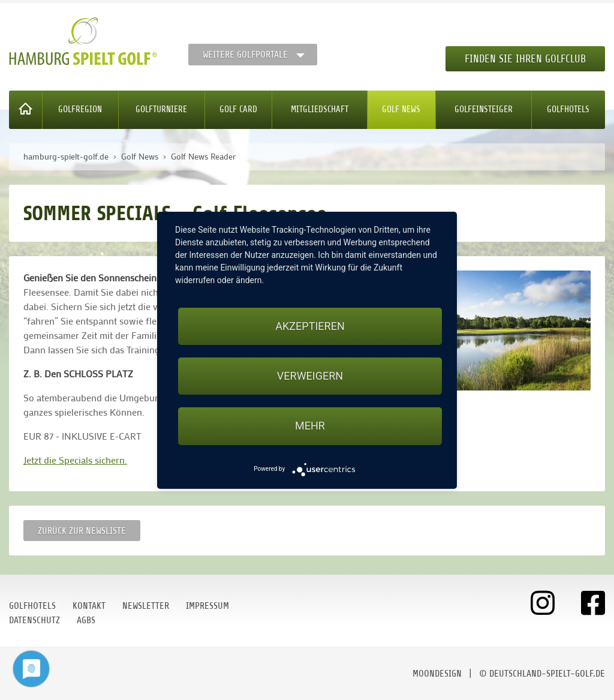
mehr (310, 426)
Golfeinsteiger (484, 109)
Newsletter (146, 606)
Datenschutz (34, 620)
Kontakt (89, 606)
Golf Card (238, 109)
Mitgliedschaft (320, 109)
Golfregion (80, 109)
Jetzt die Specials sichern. (75, 460)
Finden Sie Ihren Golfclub (525, 59)
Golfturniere (161, 109)
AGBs (86, 620)
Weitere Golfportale (245, 55)
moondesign (437, 674)
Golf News (401, 109)
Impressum (207, 606)
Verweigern (310, 376)
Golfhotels (568, 109)
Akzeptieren (310, 326)
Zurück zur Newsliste (82, 531)
